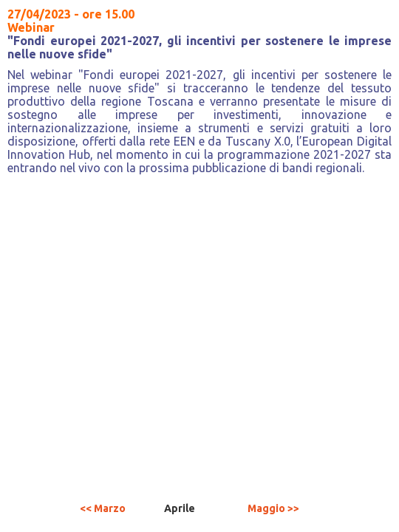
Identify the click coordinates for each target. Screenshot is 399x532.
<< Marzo (103, 508)
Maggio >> (273, 508)
